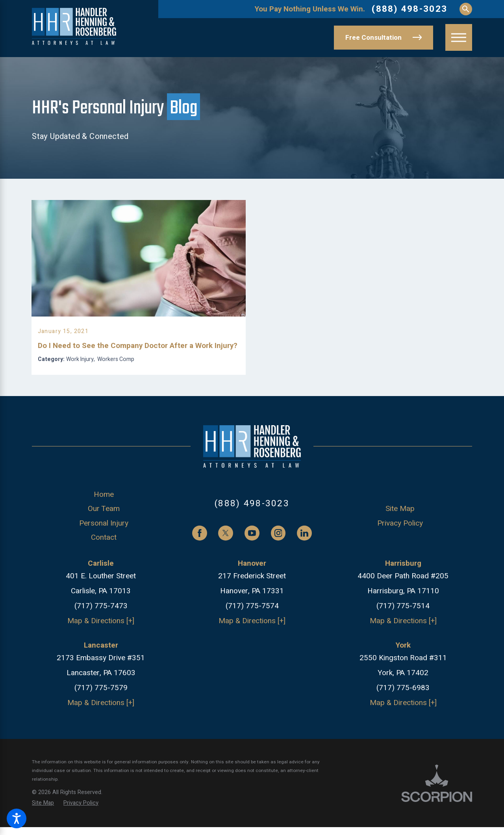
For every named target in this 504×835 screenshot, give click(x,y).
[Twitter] (226, 558)
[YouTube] (252, 558)
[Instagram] (278, 558)
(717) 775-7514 (403, 631)
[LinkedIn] (304, 558)
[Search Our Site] (466, 9)
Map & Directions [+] (101, 645)
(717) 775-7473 (101, 631)
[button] (17, 818)
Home (104, 519)
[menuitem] (104, 519)
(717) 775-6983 (403, 713)
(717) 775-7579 (101, 713)
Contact (104, 562)
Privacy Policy (400, 548)
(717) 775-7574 (252, 631)
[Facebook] (200, 558)
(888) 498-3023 (409, 9)
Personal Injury (104, 548)
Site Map (400, 533)
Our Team (104, 533)
